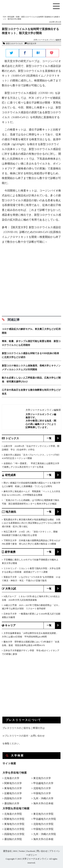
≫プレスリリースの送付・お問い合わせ (24, 736)
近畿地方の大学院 (14, 829)
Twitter (22, 851)
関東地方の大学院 (14, 819)
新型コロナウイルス (14, 43)
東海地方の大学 (13, 788)
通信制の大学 (12, 803)
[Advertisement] (32, 279)
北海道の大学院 (13, 814)
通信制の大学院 (13, 839)
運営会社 (7, 851)
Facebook (31, 851)
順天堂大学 (32, 43)
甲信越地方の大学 (43, 783)
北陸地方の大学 (42, 788)
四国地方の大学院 (14, 834)
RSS (15, 851)
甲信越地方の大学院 (45, 819)
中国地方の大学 (42, 793)
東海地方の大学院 (14, 824)
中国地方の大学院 (43, 829)
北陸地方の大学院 (43, 824)
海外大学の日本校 (43, 803)
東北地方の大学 (42, 778)
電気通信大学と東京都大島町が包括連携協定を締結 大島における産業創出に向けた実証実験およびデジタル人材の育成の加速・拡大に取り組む (31, 523)
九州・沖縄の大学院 (45, 834)
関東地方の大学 (13, 783)
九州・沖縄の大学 (43, 798)
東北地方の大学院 (43, 814)
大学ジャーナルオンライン (35, 859)
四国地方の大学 (13, 798)
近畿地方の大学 (13, 793)
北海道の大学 (12, 778)
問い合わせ (42, 851)
